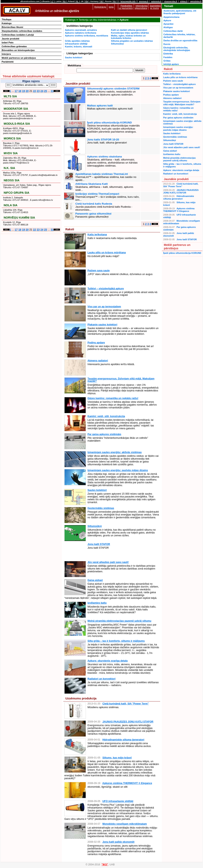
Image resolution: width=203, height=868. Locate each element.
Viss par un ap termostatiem (104, 307)
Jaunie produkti (10, 39)
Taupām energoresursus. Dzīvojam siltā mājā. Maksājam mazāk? (121, 380)
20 (27, 91)
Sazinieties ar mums (155, 7)
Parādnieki (8, 62)
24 (42, 91)
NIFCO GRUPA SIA (16, 193)
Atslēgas (168, 27)
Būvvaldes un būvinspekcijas (18, 50)
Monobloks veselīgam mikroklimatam (125, 824)
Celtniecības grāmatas (14, 46)
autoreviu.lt (156, 1)
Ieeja (111, 7)
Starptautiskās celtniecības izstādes (22, 31)
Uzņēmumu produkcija (81, 698)
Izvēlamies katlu (97, 603)
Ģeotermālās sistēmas (101, 508)
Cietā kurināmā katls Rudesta (94, 204)
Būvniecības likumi (12, 27)
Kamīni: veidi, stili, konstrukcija (106, 416)
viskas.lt (184, 1)
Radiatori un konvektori (101, 679)
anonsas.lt (144, 1)
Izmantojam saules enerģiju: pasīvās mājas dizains (118, 470)
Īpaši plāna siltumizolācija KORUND (109, 123)
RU (64, 1)
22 (35, 91)
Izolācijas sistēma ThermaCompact (97, 194)
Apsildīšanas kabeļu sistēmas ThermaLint (102, 174)
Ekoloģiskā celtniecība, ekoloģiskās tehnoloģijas (177, 49)
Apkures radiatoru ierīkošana (81, 33)
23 (38, 91)
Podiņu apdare (96, 343)
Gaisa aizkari (95, 580)
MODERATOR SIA (16, 109)
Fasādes (168, 57)
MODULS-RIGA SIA (17, 124)
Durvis (167, 44)
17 (16, 91)
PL (77, 1)
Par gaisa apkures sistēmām (104, 434)
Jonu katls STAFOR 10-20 (103, 140)
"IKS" (105, 865)
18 (20, 91)
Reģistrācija (100, 7)
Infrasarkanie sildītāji (76, 44)
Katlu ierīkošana (97, 235)
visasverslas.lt (171, 1)
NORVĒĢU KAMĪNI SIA (19, 218)
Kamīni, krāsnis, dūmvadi (79, 47)
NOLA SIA (11, 205)
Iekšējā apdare (171, 64)
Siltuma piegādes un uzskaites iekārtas (132, 41)
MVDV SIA (11, 153)
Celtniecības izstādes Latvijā (18, 35)
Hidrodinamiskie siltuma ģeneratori (123, 740)
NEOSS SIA (12, 180)
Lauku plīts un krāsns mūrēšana (107, 253)
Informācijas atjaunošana (141, 7)
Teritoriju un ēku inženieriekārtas (97, 20)
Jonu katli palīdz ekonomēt (118, 842)
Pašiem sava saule (99, 271)
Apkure (167, 20)
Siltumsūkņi (117, 44)
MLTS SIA (10, 96)
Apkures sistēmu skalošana (104, 157)
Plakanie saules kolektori (102, 325)
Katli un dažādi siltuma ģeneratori (129, 30)
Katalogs (71, 20)
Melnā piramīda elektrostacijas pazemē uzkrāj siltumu (119, 621)
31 (52, 91)
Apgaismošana (171, 17)
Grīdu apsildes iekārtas (77, 41)
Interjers (6, 54)
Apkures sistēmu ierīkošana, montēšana (86, 36)
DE (102, 1)
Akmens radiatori (98, 361)
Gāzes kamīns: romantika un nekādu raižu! (113, 398)
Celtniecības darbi (173, 31)
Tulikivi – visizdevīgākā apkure (106, 289)
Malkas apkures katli (100, 106)
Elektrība (168, 54)
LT (52, 1)
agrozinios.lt (196, 1)
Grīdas (167, 61)
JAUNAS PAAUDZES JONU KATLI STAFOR (128, 722)
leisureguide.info (128, 1)
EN (87, 1)
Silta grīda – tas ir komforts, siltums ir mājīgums (116, 641)
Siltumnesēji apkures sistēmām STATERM (113, 89)
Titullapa (6, 19)
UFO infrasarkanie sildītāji (118, 801)
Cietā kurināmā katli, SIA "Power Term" (125, 704)
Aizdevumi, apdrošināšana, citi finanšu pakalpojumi (180, 12)
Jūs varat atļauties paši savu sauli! (108, 562)
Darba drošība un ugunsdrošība (180, 40)
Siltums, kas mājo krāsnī (117, 758)
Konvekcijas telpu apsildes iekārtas (130, 33)
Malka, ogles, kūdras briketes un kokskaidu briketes (128, 37)
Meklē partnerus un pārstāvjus (19, 58)
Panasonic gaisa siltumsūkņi (93, 214)
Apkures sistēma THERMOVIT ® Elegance (127, 783)
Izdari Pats (8, 42)
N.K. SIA (9, 168)
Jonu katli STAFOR (99, 544)
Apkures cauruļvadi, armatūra (81, 30)
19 (23, 91)
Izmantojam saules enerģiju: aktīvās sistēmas (115, 452)
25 (45, 91)
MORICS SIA (12, 138)
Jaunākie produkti (78, 84)
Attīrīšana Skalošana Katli (92, 184)
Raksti (70, 229)
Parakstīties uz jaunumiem (126, 7)
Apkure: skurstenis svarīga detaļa (108, 661)
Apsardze (168, 24)
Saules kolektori (74, 57)
